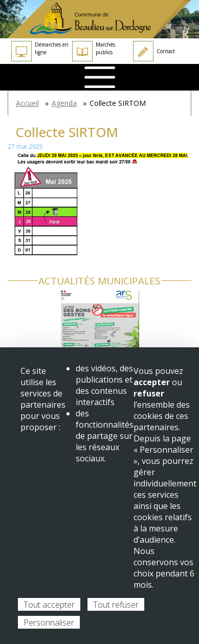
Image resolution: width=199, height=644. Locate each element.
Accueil (27, 103)
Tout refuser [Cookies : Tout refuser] (116, 605)
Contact (154, 51)
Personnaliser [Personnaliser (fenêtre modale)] (49, 623)
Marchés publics (94, 51)
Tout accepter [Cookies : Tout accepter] (49, 605)
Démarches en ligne (40, 51)
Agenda (64, 103)
